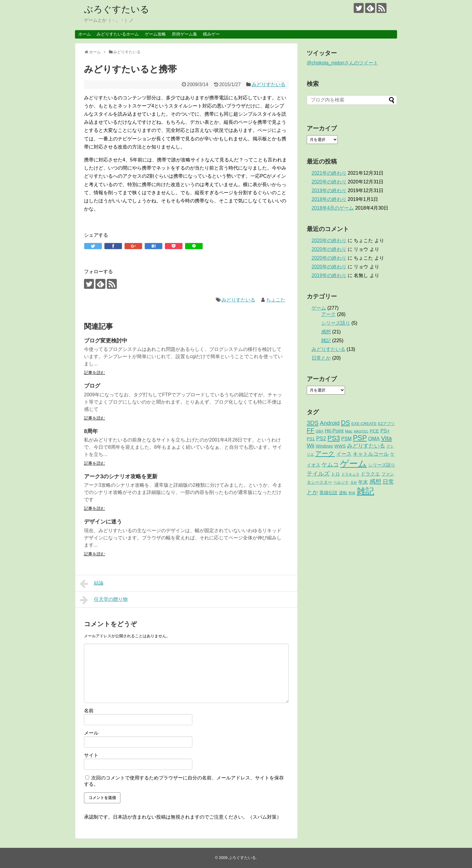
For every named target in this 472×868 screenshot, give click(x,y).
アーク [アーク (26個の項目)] (325, 453)
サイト (91, 755)
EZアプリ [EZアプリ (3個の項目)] (386, 424)
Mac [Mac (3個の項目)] (349, 431)
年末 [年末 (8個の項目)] (363, 482)
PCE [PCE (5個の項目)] (374, 431)
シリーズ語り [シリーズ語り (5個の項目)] (382, 465)
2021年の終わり (329, 173)
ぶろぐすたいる (117, 9)
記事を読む (95, 373)
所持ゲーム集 (185, 34)
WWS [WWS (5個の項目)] (340, 446)
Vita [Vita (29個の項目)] (387, 438)
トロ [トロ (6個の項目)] (335, 474)
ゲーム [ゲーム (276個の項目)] (354, 463)
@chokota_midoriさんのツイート (342, 63)
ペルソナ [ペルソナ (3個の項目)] (341, 482)
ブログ (92, 386)
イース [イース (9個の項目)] (344, 454)
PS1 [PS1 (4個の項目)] (311, 439)
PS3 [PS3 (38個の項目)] (334, 438)
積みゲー (211, 34)
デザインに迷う (103, 522)
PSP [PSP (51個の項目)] (360, 438)
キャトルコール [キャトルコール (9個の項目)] (371, 454)
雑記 (326, 340)
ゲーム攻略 (155, 34)
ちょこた (276, 300)
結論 (92, 584)
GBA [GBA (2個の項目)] (320, 431)
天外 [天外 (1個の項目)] (354, 482)
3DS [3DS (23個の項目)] (313, 423)
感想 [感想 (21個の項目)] (375, 482)
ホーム (85, 34)
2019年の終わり (329, 190)
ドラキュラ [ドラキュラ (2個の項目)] (350, 474)
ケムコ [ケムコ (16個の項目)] (330, 465)
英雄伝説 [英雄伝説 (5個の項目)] (328, 493)
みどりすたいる (269, 84)
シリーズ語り (336, 323)
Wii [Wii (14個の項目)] (311, 446)
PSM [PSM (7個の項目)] (346, 439)
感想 (326, 332)
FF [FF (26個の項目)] (311, 430)
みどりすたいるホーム (118, 34)
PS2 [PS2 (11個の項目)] (321, 439)
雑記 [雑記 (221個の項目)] (365, 491)
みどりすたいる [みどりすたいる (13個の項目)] (366, 446)
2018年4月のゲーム (333, 208)
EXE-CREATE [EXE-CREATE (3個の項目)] (364, 424)
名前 (89, 711)
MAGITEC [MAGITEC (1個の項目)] (361, 431)
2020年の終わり (329, 182)
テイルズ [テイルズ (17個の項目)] (318, 474)
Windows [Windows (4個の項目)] (324, 446)
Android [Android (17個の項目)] (330, 423)
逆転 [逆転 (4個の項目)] (343, 493)
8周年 (91, 431)
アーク (328, 314)
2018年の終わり (329, 199)
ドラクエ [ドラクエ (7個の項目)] (370, 474)
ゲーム (319, 308)
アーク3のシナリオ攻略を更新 (121, 476)
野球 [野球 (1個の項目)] (352, 493)
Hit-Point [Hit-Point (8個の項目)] (334, 431)
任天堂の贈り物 (104, 600)
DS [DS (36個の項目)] (346, 423)
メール (91, 733)
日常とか (321, 358)
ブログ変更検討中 (106, 341)
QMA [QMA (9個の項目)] (374, 439)
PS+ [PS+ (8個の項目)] (385, 431)
